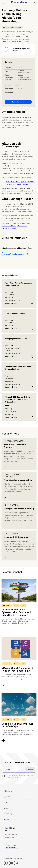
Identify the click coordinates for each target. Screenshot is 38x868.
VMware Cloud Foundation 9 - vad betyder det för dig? (17, 669)
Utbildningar (8, 791)
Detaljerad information (18, 238)
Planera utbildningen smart (16, 537)
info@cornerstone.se (12, 848)
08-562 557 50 (10, 845)
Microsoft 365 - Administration (17, 184)
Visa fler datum (9, 96)
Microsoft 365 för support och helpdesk (20, 182)
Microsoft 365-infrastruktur (15, 254)
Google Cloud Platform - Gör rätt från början (17, 725)
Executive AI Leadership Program (15, 446)
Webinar (7, 808)
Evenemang (8, 814)
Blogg (6, 802)
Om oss (6, 819)
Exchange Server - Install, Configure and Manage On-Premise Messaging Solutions (16, 226)
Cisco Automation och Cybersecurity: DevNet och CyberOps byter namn (16, 612)
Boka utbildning (18, 102)
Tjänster (7, 797)
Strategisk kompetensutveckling (19, 509)
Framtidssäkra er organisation (18, 480)
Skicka (30, 769)
